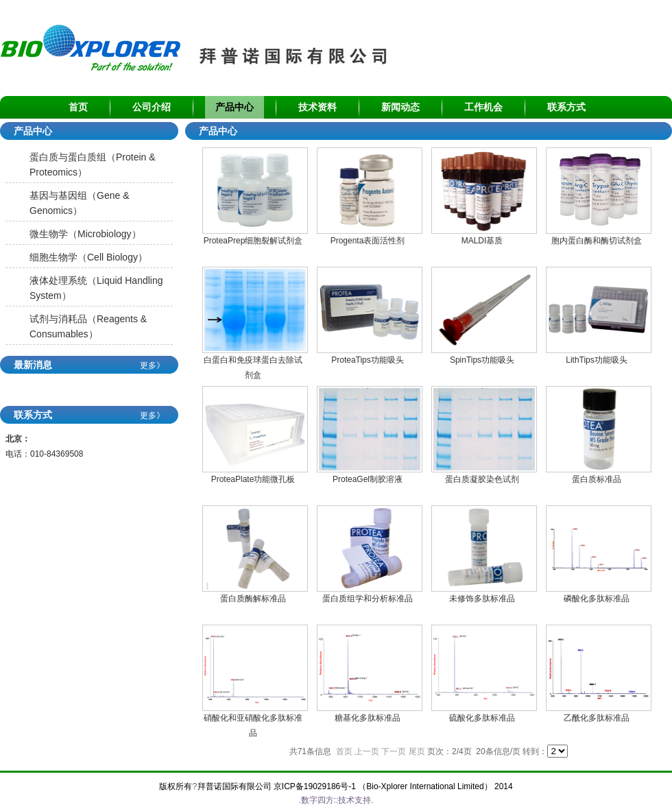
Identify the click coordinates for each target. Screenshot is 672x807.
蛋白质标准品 (597, 479)
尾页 (417, 751)
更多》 (152, 365)
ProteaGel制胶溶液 (368, 479)
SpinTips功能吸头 (482, 360)
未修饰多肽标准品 (482, 599)
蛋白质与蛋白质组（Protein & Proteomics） (93, 165)
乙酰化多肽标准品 (597, 718)
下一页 (394, 751)
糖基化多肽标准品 (368, 718)
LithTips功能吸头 (597, 360)
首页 (344, 751)
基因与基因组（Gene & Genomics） (79, 203)
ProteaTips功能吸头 (368, 360)
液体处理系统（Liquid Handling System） (96, 288)
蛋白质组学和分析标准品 (368, 599)
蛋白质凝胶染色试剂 (482, 479)
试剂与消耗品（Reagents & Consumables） (88, 326)
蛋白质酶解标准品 (253, 599)
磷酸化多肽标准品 (597, 599)
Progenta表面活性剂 (368, 241)
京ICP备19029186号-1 (315, 786)
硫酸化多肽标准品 (482, 718)
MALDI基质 (482, 241)
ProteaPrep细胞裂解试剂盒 (253, 241)
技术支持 (355, 800)
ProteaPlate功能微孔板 (253, 479)
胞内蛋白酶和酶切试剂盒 (597, 241)
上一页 (367, 751)
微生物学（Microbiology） (85, 234)
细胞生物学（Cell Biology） (88, 257)
